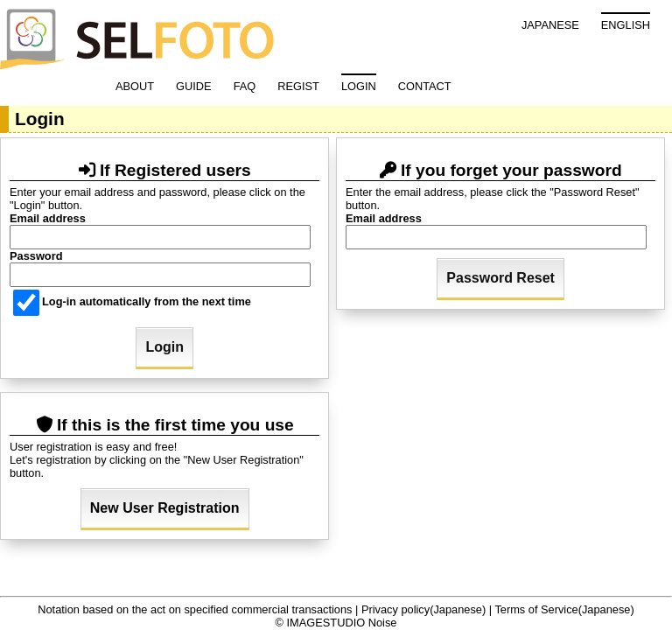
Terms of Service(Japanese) (564, 609)
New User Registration (165, 508)
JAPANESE (550, 25)
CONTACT (425, 86)
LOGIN (359, 86)
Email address (48, 218)
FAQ (245, 86)
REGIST (298, 86)
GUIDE (194, 86)
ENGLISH (626, 25)
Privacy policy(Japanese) (423, 609)
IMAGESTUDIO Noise (342, 623)
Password (36, 256)
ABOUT (135, 86)
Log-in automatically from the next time (132, 301)
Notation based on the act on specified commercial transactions (195, 609)
